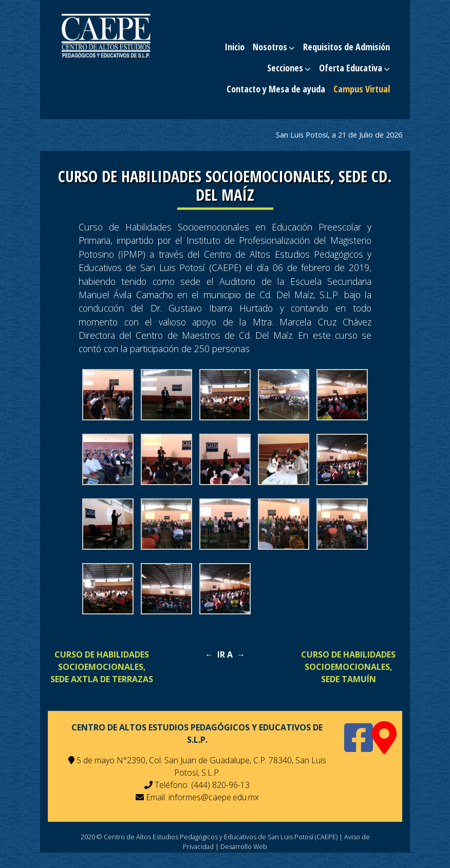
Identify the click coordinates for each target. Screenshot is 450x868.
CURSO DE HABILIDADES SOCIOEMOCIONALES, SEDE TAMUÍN (348, 667)
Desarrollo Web (244, 846)
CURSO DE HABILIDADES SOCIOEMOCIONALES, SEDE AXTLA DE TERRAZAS (102, 667)
